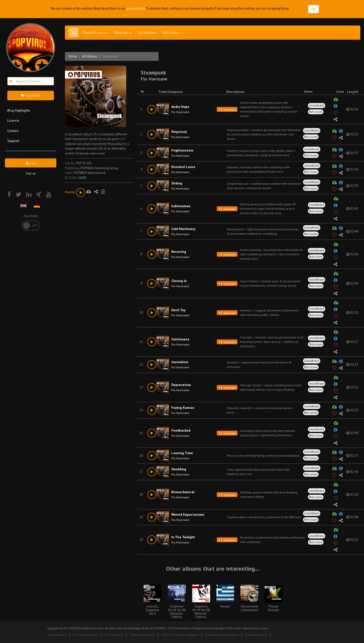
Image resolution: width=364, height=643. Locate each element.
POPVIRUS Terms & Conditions (180, 635)
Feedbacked (181, 430)
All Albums (147, 33)
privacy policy (135, 8)
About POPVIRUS (57, 635)
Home (73, 56)
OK (314, 9)
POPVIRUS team (114, 635)
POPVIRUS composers (86, 635)
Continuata (180, 339)
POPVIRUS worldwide (142, 635)
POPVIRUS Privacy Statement (222, 635)
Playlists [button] (123, 33)
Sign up (31, 173)
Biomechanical (183, 492)
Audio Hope (180, 107)
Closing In (179, 281)
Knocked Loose (183, 167)
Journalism (180, 362)
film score (316, 112)
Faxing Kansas (183, 408)
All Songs (171, 33)
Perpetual (179, 132)
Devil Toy (178, 310)
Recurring (179, 252)
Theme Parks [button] (94, 33)
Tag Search (31, 96)
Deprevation (181, 385)
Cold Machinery (183, 229)
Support (13, 141)
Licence (13, 120)
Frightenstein (182, 150)
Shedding (179, 469)
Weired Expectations (188, 514)
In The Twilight (183, 537)
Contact (13, 131)
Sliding (177, 183)
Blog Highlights (19, 110)
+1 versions (227, 110)
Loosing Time (182, 453)
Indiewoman (181, 206)
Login (31, 163)
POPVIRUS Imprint (256, 635)
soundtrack (317, 105)
